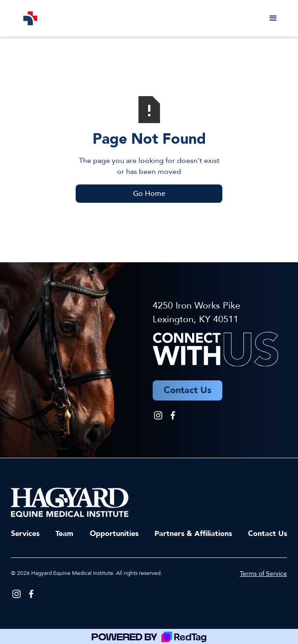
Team (64, 534)
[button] (273, 18)
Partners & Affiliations (193, 534)
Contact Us (268, 534)
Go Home (149, 194)
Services (25, 534)
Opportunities (114, 534)
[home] (28, 18)
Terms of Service (263, 574)
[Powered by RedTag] (149, 636)
